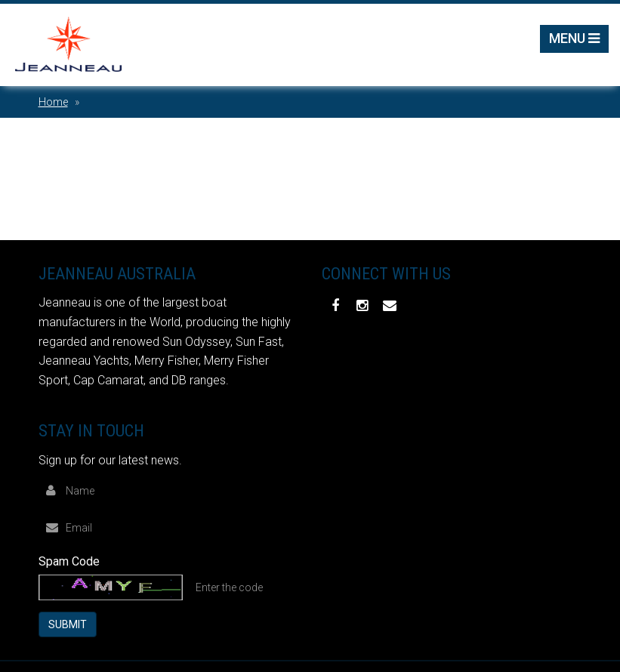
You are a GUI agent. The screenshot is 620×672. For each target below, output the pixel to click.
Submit (68, 624)
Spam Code (69, 561)
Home (53, 102)
